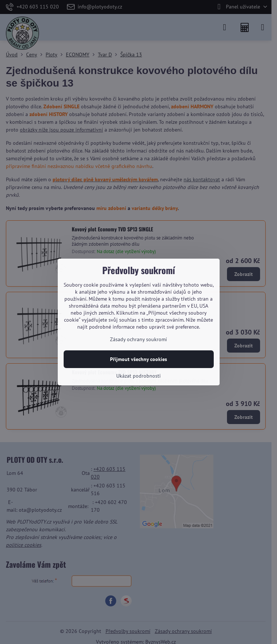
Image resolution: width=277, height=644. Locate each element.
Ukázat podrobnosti (138, 376)
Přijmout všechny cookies (138, 359)
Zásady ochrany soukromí (138, 339)
